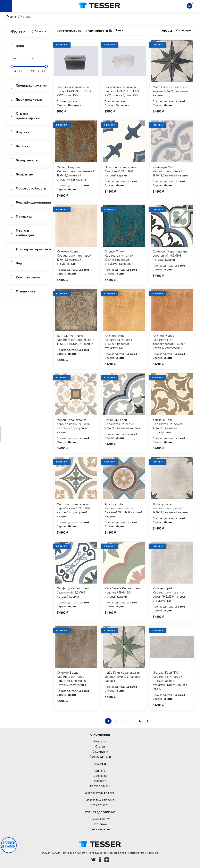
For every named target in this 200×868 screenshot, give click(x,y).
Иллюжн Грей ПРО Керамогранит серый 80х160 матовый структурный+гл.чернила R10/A (170, 681)
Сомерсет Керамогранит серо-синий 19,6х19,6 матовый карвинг (170, 256)
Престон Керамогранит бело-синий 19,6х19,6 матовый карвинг (121, 171)
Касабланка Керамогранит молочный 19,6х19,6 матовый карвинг (123, 593)
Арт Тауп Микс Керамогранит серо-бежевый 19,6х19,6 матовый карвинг (124, 510)
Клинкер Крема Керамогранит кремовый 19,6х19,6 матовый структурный (74, 258)
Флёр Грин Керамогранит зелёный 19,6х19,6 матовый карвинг (123, 677)
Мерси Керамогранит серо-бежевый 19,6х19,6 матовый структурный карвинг (73, 426)
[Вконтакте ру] (93, 860)
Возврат (100, 781)
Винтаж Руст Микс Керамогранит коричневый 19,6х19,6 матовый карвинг (75, 340)
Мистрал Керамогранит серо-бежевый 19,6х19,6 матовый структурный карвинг (73, 510)
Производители (100, 757)
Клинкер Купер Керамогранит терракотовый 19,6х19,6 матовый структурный (169, 342)
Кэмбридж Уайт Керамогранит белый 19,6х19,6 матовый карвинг (171, 171)
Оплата (100, 771)
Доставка (100, 776)
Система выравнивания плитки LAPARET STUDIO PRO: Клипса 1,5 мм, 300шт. (124, 91)
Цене (120, 30)
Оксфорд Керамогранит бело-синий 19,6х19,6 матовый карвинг (74, 593)
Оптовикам (100, 824)
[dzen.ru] (107, 860)
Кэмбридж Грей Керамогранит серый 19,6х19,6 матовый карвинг (123, 424)
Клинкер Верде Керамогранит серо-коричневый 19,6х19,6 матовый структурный (72, 679)
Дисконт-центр (100, 819)
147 (139, 721)
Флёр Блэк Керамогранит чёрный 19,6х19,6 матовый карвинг (171, 91)
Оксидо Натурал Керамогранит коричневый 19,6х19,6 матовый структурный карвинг (75, 173)
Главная (12, 17)
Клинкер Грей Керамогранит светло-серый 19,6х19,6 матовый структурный (170, 595)
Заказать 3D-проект (100, 800)
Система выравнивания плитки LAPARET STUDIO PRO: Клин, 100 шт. (75, 91)
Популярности (99, 30)
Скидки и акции (100, 829)
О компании (100, 752)
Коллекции (183, 30)
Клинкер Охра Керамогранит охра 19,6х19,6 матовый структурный (118, 342)
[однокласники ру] (100, 860)
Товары (166, 31)
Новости (100, 741)
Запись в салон (9, 845)
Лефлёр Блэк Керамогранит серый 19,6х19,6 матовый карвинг (171, 508)
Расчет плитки (100, 786)
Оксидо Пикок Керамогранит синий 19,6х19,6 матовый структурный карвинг (119, 258)
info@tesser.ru (100, 805)
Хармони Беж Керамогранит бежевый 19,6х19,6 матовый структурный (169, 426)
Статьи (100, 747)
